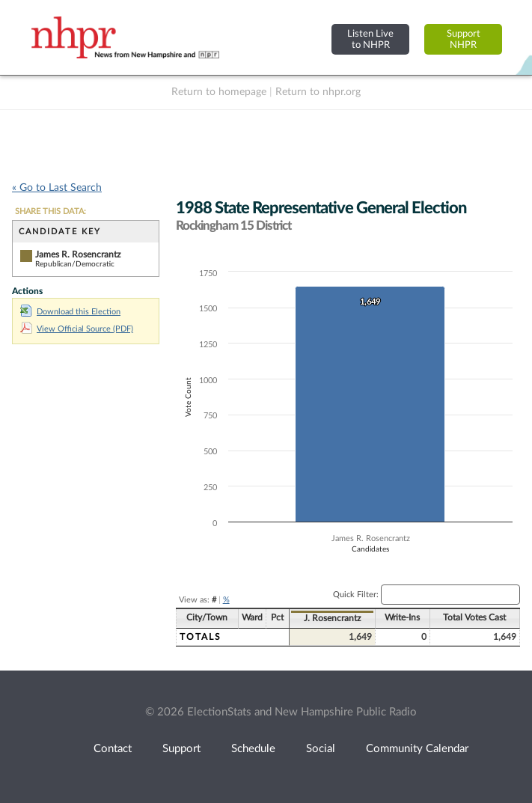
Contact (113, 749)
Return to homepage (219, 92)
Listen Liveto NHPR (370, 39)
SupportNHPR (464, 39)
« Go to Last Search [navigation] (57, 188)
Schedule (253, 749)
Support (181, 749)
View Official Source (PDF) (77, 329)
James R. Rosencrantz (78, 254)
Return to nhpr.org (318, 92)
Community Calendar (417, 749)
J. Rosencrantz (332, 618)
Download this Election (70, 312)
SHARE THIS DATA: (51, 211)
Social (321, 749)
